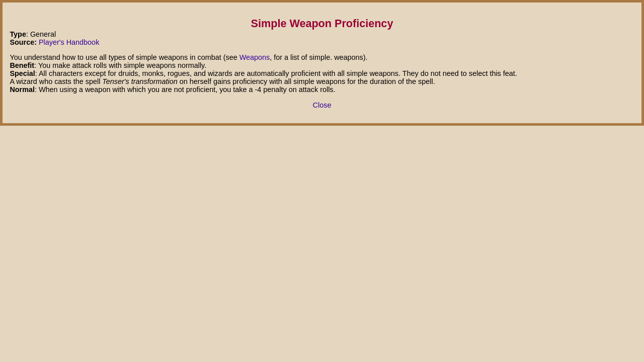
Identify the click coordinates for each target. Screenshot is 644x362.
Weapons (255, 57)
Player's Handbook (69, 42)
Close (322, 105)
